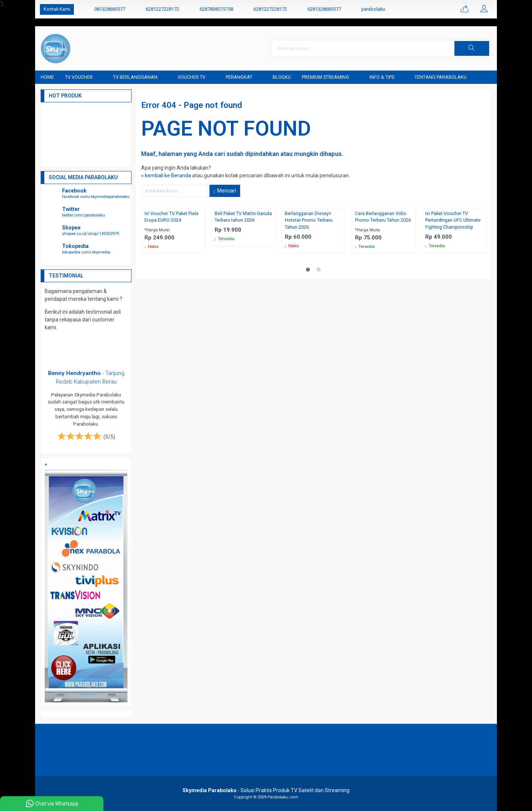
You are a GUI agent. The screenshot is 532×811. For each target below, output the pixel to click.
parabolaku (373, 9)
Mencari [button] (225, 191)
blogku (282, 77)
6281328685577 (324, 9)
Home (47, 77)
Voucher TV (192, 77)
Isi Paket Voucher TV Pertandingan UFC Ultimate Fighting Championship (453, 220)
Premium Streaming (325, 77)
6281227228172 (162, 9)
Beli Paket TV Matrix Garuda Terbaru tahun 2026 (243, 217)
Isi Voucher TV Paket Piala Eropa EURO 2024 (171, 217)
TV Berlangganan (135, 77)
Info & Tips (382, 77)
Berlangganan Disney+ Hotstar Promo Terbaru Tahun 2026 (309, 220)
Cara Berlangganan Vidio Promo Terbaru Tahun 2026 (383, 217)
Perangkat (239, 77)
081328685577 (110, 9)
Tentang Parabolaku (441, 77)
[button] (472, 48)
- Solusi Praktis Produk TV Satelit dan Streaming (266, 790)
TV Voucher (79, 77)
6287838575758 (216, 9)
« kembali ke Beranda (166, 176)
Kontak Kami (57, 9)
